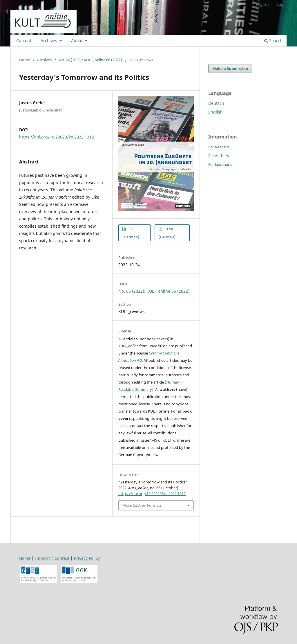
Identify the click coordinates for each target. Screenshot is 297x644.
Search (273, 41)
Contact (62, 558)
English (215, 112)
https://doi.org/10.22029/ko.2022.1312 (57, 137)
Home (25, 60)
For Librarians (220, 164)
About (77, 41)
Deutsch (216, 103)
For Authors (219, 156)
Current (24, 41)
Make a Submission (230, 69)
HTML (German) (167, 233)
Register (263, 4)
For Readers (219, 147)
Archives (49, 41)
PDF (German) (131, 233)
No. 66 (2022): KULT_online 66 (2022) (90, 60)
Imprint (42, 558)
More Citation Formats (142, 505)
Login (282, 4)
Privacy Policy (87, 558)
